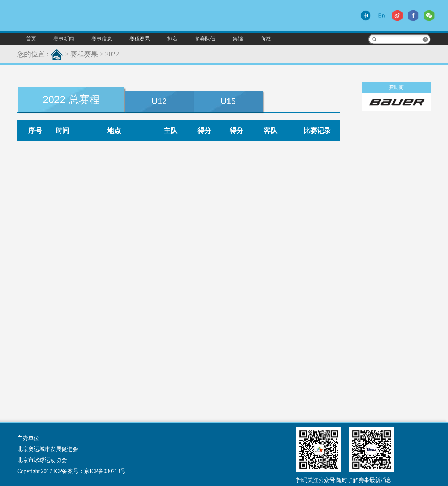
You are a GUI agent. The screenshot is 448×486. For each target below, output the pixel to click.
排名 (172, 38)
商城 (265, 38)
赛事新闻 (64, 38)
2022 (112, 54)
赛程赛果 (140, 38)
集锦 (238, 38)
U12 (159, 101)
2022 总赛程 (71, 99)
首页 (31, 38)
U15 (228, 101)
